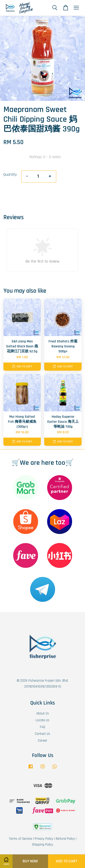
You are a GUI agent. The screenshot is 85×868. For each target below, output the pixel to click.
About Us (43, 713)
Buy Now (30, 861)
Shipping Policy (42, 845)
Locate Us (42, 720)
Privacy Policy (44, 839)
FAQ (42, 727)
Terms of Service (21, 839)
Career (43, 741)
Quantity (10, 174)
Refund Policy (65, 839)
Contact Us (42, 734)
